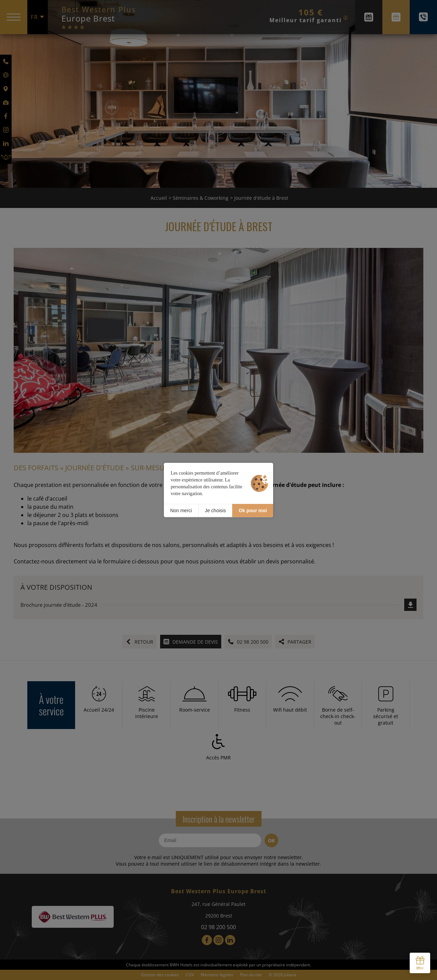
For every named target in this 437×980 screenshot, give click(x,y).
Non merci (181, 510)
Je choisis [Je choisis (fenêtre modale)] (215, 510)
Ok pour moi (253, 510)
